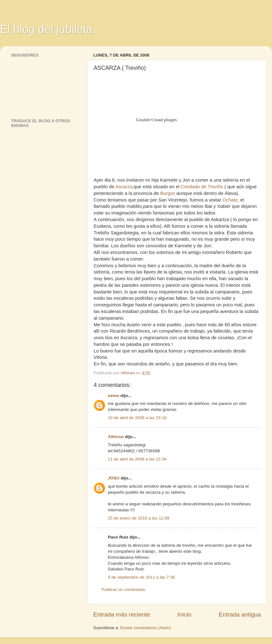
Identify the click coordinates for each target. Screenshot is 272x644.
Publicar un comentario (123, 590)
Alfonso (116, 437)
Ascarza (124, 187)
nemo (114, 396)
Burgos (167, 193)
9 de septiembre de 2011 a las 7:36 (141, 577)
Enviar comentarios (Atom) (146, 628)
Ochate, (231, 200)
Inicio (184, 614)
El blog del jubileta (46, 29)
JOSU (114, 478)
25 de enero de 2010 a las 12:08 (139, 518)
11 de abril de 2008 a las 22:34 (137, 459)
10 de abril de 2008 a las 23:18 (137, 418)
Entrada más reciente (122, 614)
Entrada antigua (240, 614)
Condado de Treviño (202, 187)
